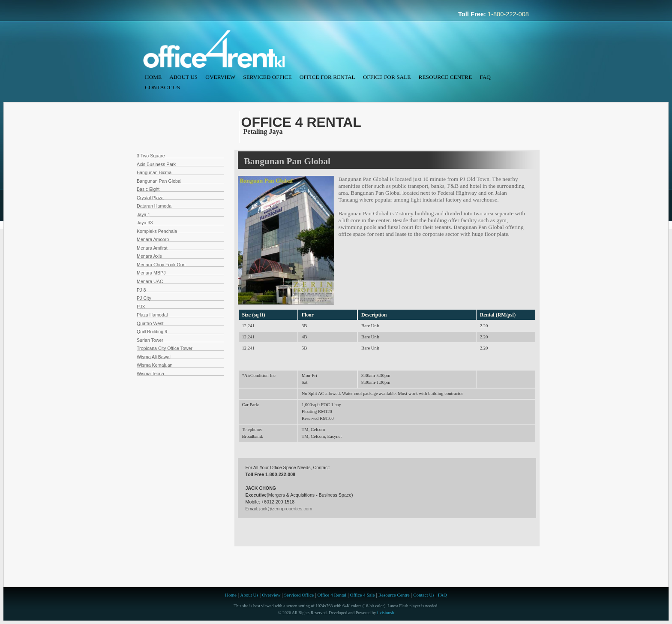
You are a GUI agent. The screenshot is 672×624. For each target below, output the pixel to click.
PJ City (144, 298)
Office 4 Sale (363, 595)
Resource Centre (445, 77)
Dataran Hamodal (155, 206)
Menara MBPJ (151, 273)
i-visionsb (385, 613)
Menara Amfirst (152, 248)
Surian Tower (150, 340)
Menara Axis (149, 256)
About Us (183, 77)
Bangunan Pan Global (159, 181)
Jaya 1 (143, 214)
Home (153, 77)
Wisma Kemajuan (155, 365)
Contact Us (162, 87)
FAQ (485, 77)
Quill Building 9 (152, 332)
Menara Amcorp (153, 239)
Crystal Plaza (150, 198)
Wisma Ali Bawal (154, 357)
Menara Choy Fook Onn (161, 265)
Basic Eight (148, 189)
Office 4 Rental (332, 595)
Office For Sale (387, 77)
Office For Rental (327, 77)
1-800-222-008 (508, 14)
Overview (220, 77)
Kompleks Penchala (157, 231)
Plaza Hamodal (152, 315)
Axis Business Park (156, 164)
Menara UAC (150, 281)
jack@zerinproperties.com (286, 509)
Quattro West (150, 323)
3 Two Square (151, 156)
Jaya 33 (145, 223)
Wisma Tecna (150, 374)
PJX (141, 307)
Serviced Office (267, 77)
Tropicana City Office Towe (164, 348)
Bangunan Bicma (154, 172)
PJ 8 (141, 290)
